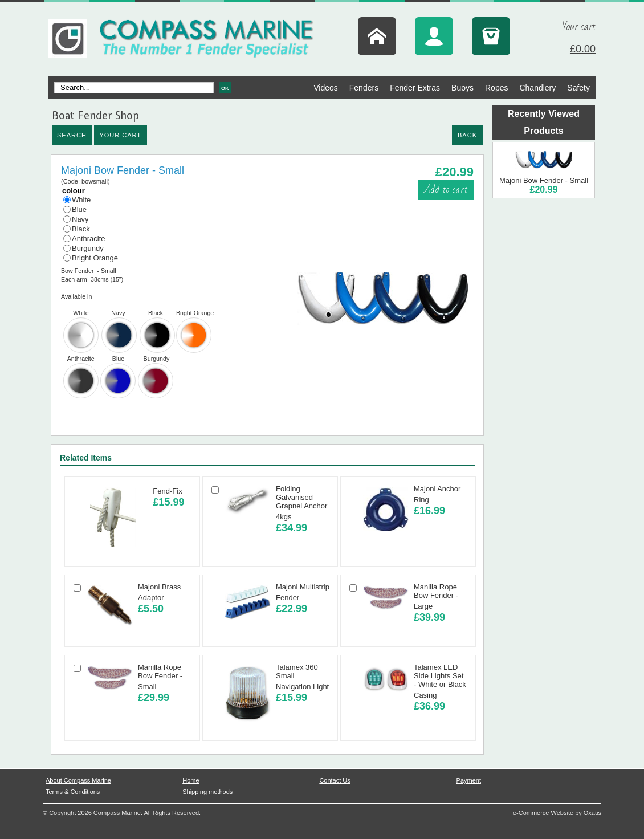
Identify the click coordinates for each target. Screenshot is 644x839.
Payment (469, 780)
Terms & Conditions (73, 792)
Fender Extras (415, 88)
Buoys (462, 88)
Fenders (364, 88)
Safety (578, 88)
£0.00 (583, 49)
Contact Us (335, 780)
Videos (326, 88)
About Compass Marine (78, 780)
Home (191, 780)
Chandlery (537, 88)
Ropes (496, 88)
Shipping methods (207, 792)
